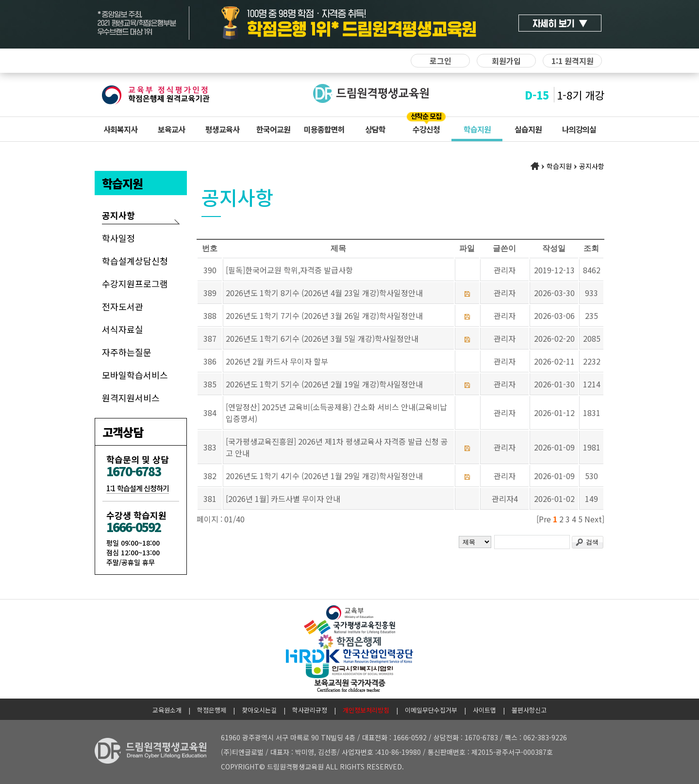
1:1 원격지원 (573, 61)
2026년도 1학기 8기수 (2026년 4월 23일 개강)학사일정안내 (324, 293)
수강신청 (426, 129)
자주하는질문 (127, 352)
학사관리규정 (310, 710)
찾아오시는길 (259, 710)
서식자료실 (123, 329)
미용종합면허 (324, 129)
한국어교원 (273, 129)
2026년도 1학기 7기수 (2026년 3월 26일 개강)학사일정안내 (324, 316)
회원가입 (506, 61)
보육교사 (171, 129)
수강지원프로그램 (135, 284)
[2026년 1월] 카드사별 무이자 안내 (283, 499)
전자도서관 (123, 306)
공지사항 (118, 215)
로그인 (441, 61)
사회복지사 (120, 129)
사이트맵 (484, 710)
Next (593, 519)
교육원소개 (167, 710)
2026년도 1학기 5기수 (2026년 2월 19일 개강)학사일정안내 (324, 384)
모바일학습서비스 (135, 375)
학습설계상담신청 (135, 261)
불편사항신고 (529, 710)
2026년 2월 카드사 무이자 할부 (277, 361)
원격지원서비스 (131, 398)
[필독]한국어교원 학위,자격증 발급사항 (289, 270)
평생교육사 (222, 129)
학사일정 (118, 238)
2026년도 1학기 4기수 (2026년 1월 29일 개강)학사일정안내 (324, 476)
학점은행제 (212, 710)
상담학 (375, 129)
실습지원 (528, 129)
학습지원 (477, 129)
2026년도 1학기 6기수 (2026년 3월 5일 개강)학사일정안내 (322, 338)
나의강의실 (579, 129)
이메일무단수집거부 (431, 710)
